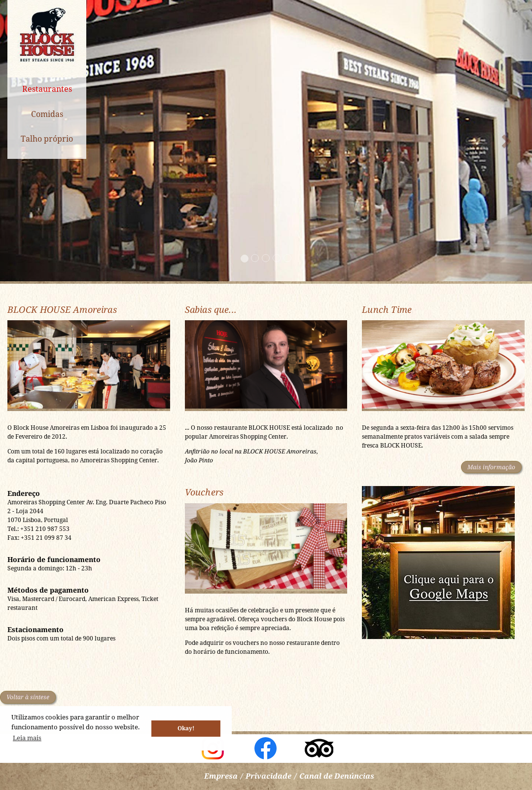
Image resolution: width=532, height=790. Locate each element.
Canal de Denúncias (337, 776)
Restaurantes (47, 89)
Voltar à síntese (28, 697)
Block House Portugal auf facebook (266, 748)
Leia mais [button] (27, 738)
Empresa (221, 776)
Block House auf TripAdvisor (319, 748)
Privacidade (268, 776)
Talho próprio (47, 139)
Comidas (47, 114)
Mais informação (491, 467)
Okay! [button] (186, 728)
